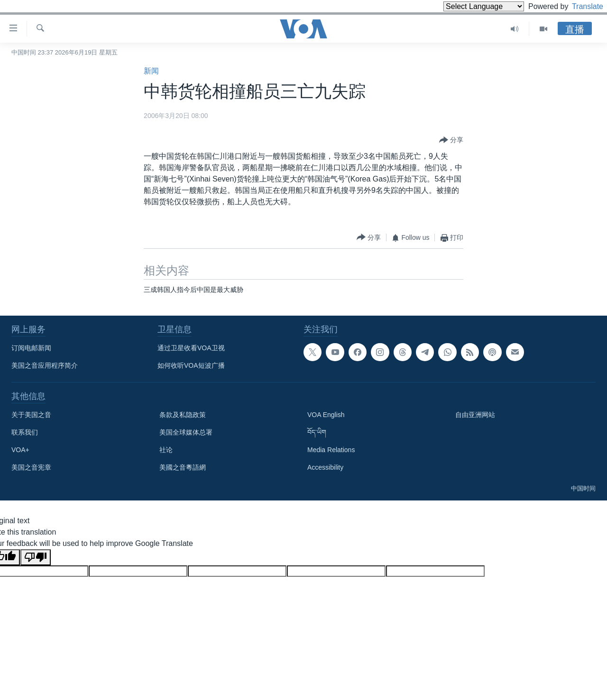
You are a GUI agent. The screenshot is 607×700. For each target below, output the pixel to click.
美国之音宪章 (31, 467)
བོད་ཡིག (317, 432)
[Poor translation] (36, 557)
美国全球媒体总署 (186, 432)
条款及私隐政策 (183, 415)
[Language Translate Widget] (468, 6)
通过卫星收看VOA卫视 (191, 348)
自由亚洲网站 (475, 415)
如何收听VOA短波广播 (191, 365)
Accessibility (325, 467)
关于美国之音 (31, 415)
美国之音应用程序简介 (45, 365)
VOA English (326, 415)
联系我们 (25, 432)
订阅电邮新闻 (31, 348)
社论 (166, 450)
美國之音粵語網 (183, 467)
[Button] (451, 140)
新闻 (151, 71)
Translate (579, 6)
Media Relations (331, 450)
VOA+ (20, 450)
